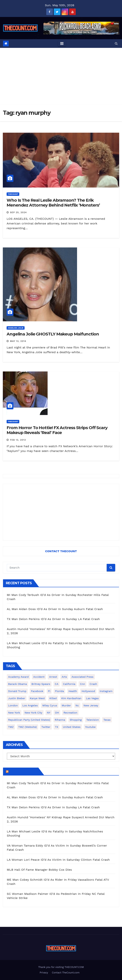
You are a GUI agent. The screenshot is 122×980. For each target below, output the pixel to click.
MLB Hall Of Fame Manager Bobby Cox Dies (39, 870)
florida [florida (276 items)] (59, 691)
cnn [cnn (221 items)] (82, 684)
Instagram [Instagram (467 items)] (106, 691)
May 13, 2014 (18, 341)
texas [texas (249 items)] (107, 720)
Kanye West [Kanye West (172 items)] (37, 698)
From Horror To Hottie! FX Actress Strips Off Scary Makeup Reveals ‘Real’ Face (57, 430)
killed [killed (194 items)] (53, 698)
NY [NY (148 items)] (49, 713)
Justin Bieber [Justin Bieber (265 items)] (17, 698)
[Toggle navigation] (62, 44)
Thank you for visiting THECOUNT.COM (61, 967)
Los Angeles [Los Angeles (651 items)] (30, 705)
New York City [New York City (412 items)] (33, 713)
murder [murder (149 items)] (66, 705)
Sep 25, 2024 (18, 212)
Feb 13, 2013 (18, 440)
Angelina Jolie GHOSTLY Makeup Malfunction (53, 334)
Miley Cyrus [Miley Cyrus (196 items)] (50, 705)
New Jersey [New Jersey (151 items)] (91, 705)
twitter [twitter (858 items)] (46, 727)
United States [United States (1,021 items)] (72, 727)
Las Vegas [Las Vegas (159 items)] (92, 698)
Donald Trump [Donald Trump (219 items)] (17, 691)
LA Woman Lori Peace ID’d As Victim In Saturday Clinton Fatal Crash (58, 860)
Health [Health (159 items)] (73, 691)
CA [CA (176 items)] (57, 684)
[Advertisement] (61, 76)
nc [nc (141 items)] (77, 705)
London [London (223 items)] (13, 705)
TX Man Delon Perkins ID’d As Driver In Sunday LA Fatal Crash (53, 619)
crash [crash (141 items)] (93, 684)
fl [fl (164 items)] (49, 691)
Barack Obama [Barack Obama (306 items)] (17, 684)
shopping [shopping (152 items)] (76, 720)
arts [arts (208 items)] (64, 677)
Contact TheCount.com (66, 973)
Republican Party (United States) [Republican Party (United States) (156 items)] (29, 720)
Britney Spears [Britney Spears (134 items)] (41, 684)
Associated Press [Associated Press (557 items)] (83, 677)
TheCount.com (23, 771)
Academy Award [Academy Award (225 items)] (18, 677)
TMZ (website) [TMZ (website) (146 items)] (28, 727)
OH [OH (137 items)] (57, 713)
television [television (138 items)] (93, 720)
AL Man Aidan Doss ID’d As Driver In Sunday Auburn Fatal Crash (55, 609)
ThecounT (13, 194)
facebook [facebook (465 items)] (37, 691)
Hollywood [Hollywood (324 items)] (88, 691)
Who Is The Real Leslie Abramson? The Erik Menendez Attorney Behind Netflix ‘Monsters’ (53, 203)
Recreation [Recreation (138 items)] (70, 713)
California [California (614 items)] (69, 684)
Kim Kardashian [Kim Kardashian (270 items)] (71, 698)
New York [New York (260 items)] (14, 713)
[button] (116, 43)
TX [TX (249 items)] (57, 727)
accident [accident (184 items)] (39, 677)
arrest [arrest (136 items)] (53, 677)
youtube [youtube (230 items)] (90, 727)
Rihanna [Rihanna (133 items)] (60, 720)
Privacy (44, 973)
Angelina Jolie (16, 328)
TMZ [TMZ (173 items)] (11, 727)
